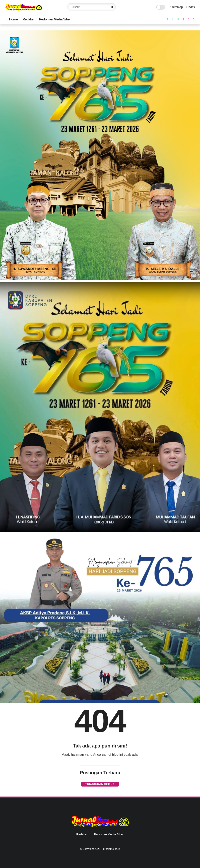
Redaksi (28, 19)
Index (190, 7)
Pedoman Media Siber (55, 19)
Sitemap (177, 7)
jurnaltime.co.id (111, 849)
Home (12, 19)
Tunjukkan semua (100, 784)
